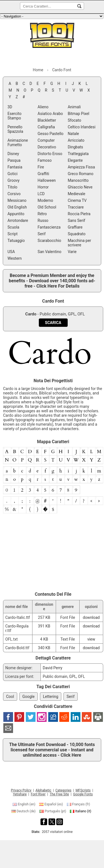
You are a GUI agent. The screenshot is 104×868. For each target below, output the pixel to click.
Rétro (42, 214)
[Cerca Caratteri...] (79, 6)
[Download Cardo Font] (53, 323)
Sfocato (74, 120)
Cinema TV (77, 200)
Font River (38, 794)
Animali (74, 107)
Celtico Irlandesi (82, 127)
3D (10, 107)
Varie (72, 252)
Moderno (45, 200)
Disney (13, 154)
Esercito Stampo (14, 116)
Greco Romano (81, 174)
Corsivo (14, 194)
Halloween (47, 180)
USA (11, 252)
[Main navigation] (52, 16)
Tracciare (76, 207)
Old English (17, 207)
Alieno (43, 107)
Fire (41, 167)
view (91, 639)
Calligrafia (46, 127)
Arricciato (76, 140)
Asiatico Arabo (50, 114)
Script (12, 234)
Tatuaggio (16, 241)
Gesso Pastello (51, 134)
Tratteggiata (78, 154)
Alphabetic (43, 790)
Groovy (13, 180)
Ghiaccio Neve (80, 187)
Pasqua (14, 160)
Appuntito (16, 214)
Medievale (76, 194)
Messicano (17, 200)
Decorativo (47, 147)
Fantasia (15, 167)
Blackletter (47, 120)
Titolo (12, 187)
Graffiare (75, 227)
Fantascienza (49, 227)
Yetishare (20, 794)
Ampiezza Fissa (81, 167)
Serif (42, 234)
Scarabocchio (50, 241)
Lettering (51, 697)
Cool (10, 697)
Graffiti (44, 174)
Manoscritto (78, 180)
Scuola (13, 227)
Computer (46, 140)
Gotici (12, 174)
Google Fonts (83, 794)
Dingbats (75, 147)
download (91, 617)
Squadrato (77, 234)
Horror (43, 187)
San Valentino (50, 252)
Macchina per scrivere (79, 243)
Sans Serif (76, 220)
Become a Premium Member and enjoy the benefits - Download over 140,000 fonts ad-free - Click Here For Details (52, 281)
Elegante (75, 160)
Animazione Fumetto (18, 143)
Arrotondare (18, 220)
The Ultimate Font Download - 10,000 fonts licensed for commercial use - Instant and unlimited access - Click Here (52, 750)
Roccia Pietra (79, 214)
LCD (41, 194)
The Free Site (59, 794)
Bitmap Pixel (78, 114)
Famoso (45, 160)
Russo (43, 220)
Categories (64, 790)
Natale (73, 134)
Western (15, 258)
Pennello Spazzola (15, 129)
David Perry (53, 668)
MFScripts (83, 790)
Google (29, 697)
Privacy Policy (21, 790)
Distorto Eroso (50, 154)
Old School (47, 207)
